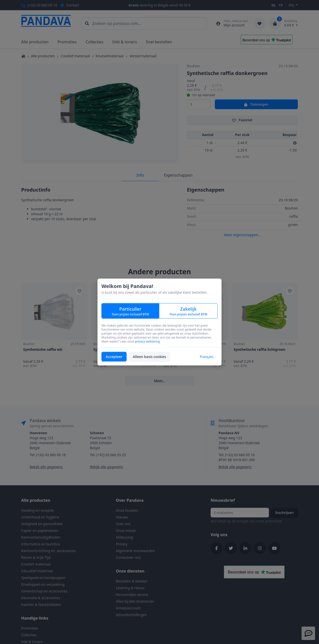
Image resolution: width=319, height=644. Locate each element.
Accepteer (114, 357)
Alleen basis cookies (149, 357)
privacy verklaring (147, 341)
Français (207, 357)
